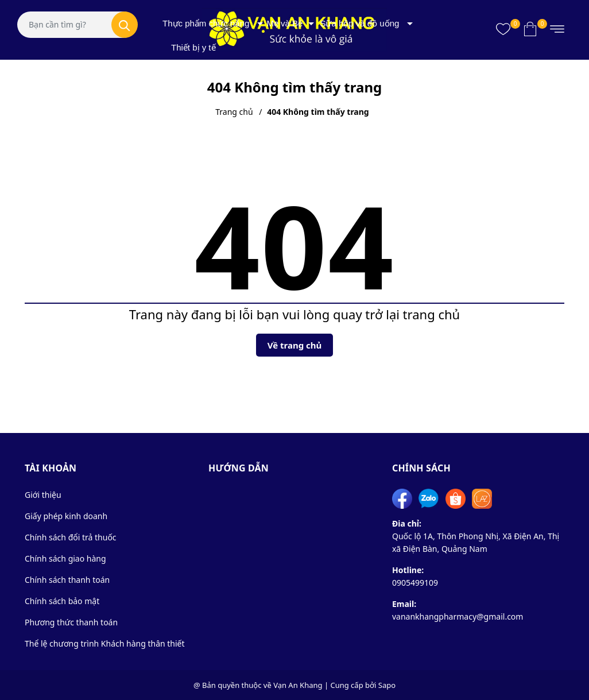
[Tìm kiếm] (125, 25)
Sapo (387, 685)
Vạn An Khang (298, 685)
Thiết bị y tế (193, 47)
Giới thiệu (43, 495)
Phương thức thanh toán (71, 622)
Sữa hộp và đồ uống (359, 23)
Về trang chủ (295, 345)
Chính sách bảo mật (62, 601)
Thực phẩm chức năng (206, 23)
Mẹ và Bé (284, 23)
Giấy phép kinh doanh (66, 516)
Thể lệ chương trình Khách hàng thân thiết (105, 643)
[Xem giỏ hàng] (530, 29)
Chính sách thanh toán (67, 580)
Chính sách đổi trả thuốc (71, 537)
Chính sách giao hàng (65, 558)
